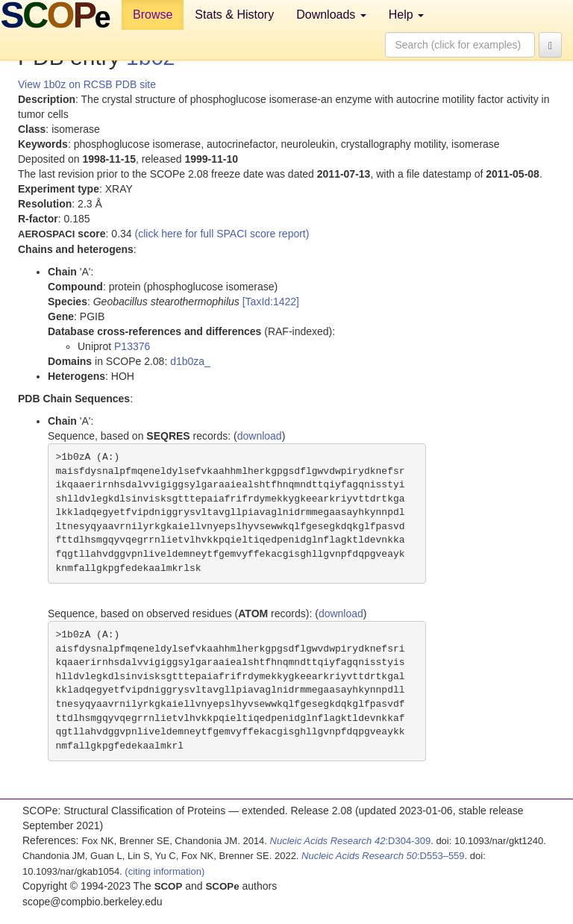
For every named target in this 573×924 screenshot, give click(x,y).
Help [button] (406, 15)
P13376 (132, 346)
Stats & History (234, 15)
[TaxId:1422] (271, 302)
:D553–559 (383, 856)
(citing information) (165, 871)
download (260, 436)
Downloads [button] (331, 15)
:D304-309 (351, 841)
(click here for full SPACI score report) (222, 234)
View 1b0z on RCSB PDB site (87, 84)
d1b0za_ (190, 361)
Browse (153, 15)
